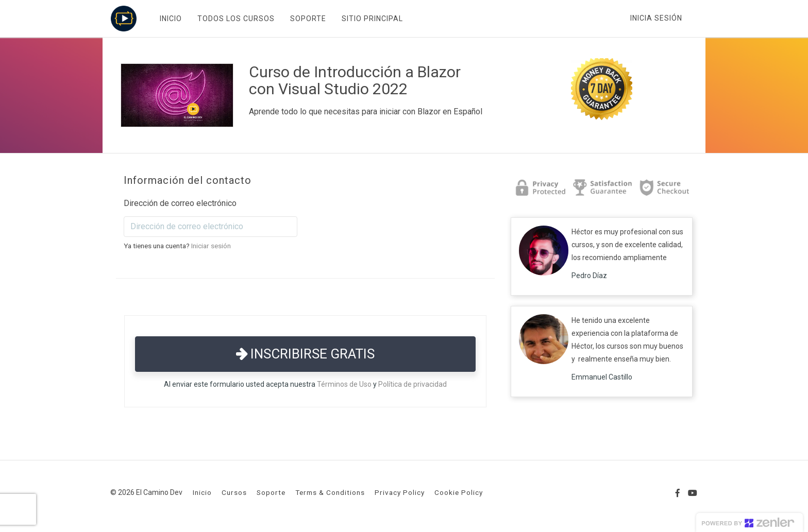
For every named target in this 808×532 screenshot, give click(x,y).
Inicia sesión (656, 18)
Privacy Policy (400, 492)
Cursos (234, 492)
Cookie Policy (459, 492)
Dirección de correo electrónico (180, 203)
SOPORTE (308, 19)
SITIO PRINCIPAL (372, 19)
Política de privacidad (413, 384)
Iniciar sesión (211, 246)
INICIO (170, 19)
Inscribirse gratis (305, 354)
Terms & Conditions (330, 492)
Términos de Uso (344, 384)
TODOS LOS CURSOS (235, 19)
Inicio (202, 492)
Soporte (271, 492)
